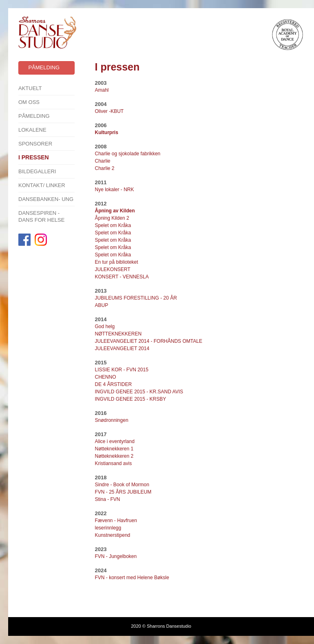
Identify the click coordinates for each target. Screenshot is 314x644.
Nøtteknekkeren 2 (115, 456)
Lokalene (32, 130)
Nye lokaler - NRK (115, 190)
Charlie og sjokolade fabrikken (128, 154)
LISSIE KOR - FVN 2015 (122, 370)
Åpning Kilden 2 (112, 218)
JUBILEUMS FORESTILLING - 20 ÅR (136, 298)
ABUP (102, 305)
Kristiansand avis (114, 463)
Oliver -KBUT (109, 111)
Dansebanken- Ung (46, 199)
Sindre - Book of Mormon (122, 485)
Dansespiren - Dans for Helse (41, 216)
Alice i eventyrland (115, 441)
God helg (106, 326)
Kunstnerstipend (113, 535)
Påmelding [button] (44, 67)
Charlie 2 (105, 168)
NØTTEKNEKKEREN (118, 334)
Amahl (102, 90)
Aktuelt (30, 88)
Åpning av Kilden (115, 211)
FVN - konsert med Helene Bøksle (132, 578)
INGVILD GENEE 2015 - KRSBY (131, 399)
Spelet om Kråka (113, 225)
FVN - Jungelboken (116, 556)
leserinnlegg (108, 528)
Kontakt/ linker (42, 185)
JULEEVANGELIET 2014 (122, 348)
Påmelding (34, 116)
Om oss (29, 102)
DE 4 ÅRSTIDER (114, 384)
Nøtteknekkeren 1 (114, 449)
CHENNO (106, 377)
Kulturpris (107, 132)
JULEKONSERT (113, 269)
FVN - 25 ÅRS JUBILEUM (123, 492)
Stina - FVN (108, 499)
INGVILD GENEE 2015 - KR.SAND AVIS (139, 392)
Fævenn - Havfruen (116, 520)
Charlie (103, 161)
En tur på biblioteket (117, 262)
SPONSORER (35, 144)
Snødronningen (112, 420)
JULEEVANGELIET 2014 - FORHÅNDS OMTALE (149, 341)
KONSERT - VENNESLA (122, 277)
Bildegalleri (37, 171)
